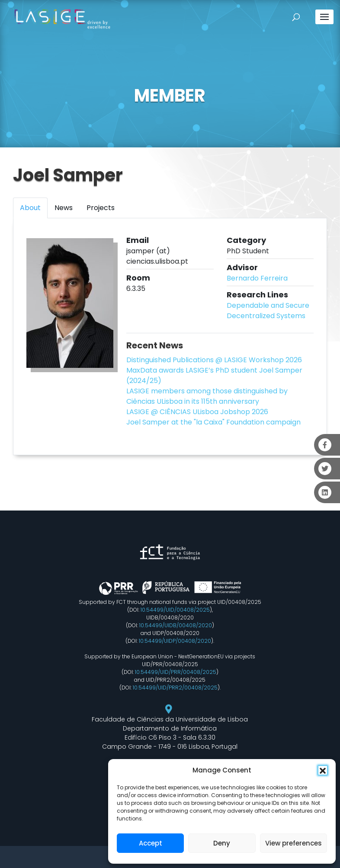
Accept (151, 843)
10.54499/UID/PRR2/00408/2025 (175, 688)
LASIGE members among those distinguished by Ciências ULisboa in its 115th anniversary (207, 396)
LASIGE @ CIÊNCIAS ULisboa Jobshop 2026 (197, 412)
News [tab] (64, 208)
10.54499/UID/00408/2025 (175, 610)
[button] (323, 770)
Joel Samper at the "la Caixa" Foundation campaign (213, 422)
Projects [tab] (101, 208)
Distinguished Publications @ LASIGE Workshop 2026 (214, 360)
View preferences (293, 843)
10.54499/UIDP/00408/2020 (175, 641)
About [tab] (30, 208)
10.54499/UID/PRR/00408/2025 (176, 672)
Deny (222, 843)
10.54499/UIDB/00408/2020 (176, 625)
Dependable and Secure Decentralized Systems (268, 311)
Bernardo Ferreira (257, 278)
